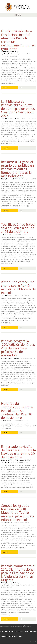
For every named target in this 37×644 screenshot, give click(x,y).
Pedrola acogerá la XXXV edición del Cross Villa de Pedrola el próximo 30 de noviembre (18, 348)
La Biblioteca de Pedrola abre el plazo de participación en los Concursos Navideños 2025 (18, 109)
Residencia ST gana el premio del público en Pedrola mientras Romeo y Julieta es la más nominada (17, 169)
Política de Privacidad (18, 632)
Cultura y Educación (6, 119)
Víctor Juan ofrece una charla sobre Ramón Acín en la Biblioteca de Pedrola (18, 287)
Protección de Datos (6, 632)
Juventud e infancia (7, 462)
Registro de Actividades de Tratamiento (11, 636)
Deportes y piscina (6, 234)
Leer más (6, 88)
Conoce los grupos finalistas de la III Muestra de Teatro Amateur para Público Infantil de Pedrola (17, 513)
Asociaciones (5, 52)
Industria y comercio (25, 460)
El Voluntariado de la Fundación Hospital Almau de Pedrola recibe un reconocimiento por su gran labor (18, 40)
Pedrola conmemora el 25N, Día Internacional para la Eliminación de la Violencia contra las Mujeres (18, 573)
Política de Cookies (31, 632)
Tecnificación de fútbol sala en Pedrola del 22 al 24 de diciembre (18, 228)
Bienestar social (14, 52)
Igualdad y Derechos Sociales (10, 54)
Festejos (16, 460)
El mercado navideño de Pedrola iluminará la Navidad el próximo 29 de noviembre (18, 452)
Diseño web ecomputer (24, 627)
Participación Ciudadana (26, 54)
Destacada (16, 119)
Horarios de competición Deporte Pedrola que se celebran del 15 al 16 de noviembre (17, 411)
